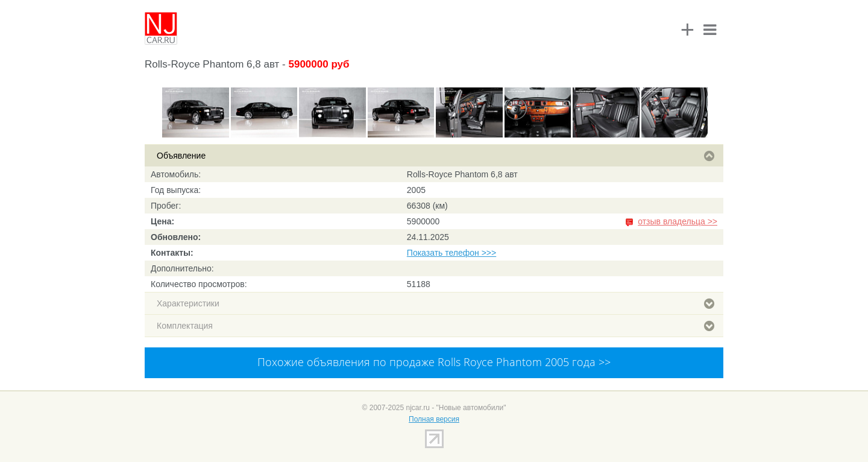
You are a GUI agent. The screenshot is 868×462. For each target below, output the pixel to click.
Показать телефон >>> (451, 253)
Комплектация (436, 326)
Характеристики (436, 303)
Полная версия (434, 419)
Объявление (436, 156)
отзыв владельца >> (678, 221)
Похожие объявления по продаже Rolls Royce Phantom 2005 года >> (434, 362)
